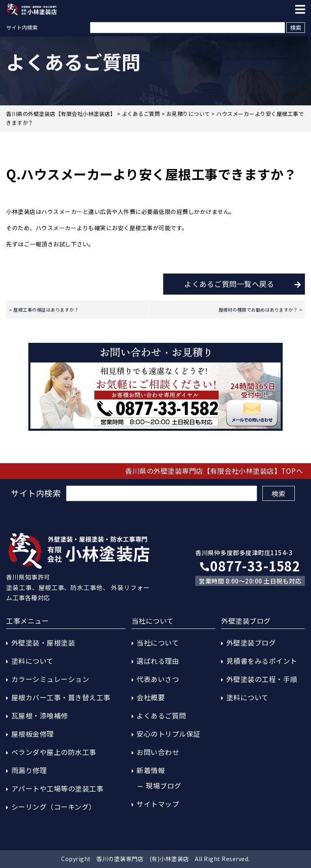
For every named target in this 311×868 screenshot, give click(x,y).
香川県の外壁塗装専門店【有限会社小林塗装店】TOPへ (214, 471)
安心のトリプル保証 (168, 734)
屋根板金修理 (33, 734)
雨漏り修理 (29, 770)
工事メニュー (27, 621)
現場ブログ (164, 786)
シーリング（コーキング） (54, 807)
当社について (158, 642)
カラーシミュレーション (50, 679)
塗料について (32, 661)
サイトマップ (158, 804)
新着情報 (151, 770)
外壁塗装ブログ (251, 642)
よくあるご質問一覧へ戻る (229, 284)
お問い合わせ (158, 752)
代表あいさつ (158, 679)
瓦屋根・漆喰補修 (40, 715)
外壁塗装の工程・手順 (262, 679)
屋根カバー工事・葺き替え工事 (61, 697)
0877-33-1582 (250, 566)
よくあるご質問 (161, 715)
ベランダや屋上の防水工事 (54, 752)
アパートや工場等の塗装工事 (58, 788)
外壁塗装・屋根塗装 (43, 642)
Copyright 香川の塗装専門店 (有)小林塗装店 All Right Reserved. (155, 859)
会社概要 (151, 697)
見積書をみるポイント (262, 661)
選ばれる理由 (158, 661)
